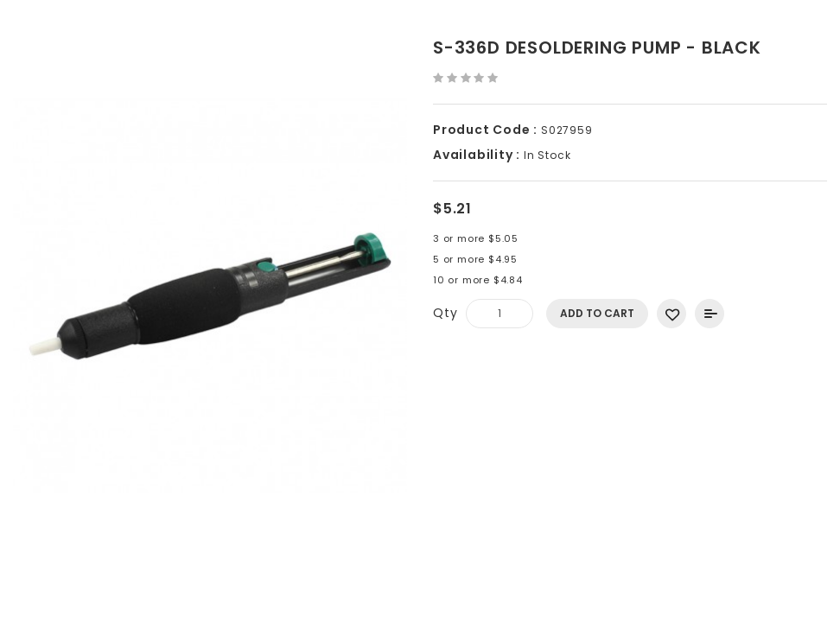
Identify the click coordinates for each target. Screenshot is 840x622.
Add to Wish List (671, 314)
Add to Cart (597, 313)
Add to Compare (710, 314)
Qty (445, 313)
